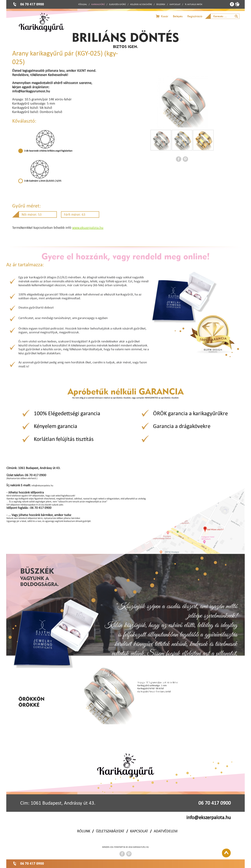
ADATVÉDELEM (166, 831)
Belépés (178, 16)
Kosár (165, 16)
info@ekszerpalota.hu (209, 817)
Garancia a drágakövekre (182, 426)
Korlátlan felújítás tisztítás (64, 439)
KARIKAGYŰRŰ (98, 4)
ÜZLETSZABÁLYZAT (110, 831)
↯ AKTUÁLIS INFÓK (194, 4)
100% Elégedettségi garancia (67, 413)
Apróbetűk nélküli (126, 391)
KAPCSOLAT (175, 4)
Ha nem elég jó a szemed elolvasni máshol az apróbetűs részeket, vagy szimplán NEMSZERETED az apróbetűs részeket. (126, 398)
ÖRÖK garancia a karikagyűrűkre (190, 413)
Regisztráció (195, 16)
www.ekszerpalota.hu (88, 228)
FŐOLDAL (83, 4)
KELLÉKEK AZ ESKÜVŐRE (141, 4)
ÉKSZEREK (161, 4)
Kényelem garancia (56, 426)
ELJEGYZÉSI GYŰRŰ (117, 4)
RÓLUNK (84, 831)
